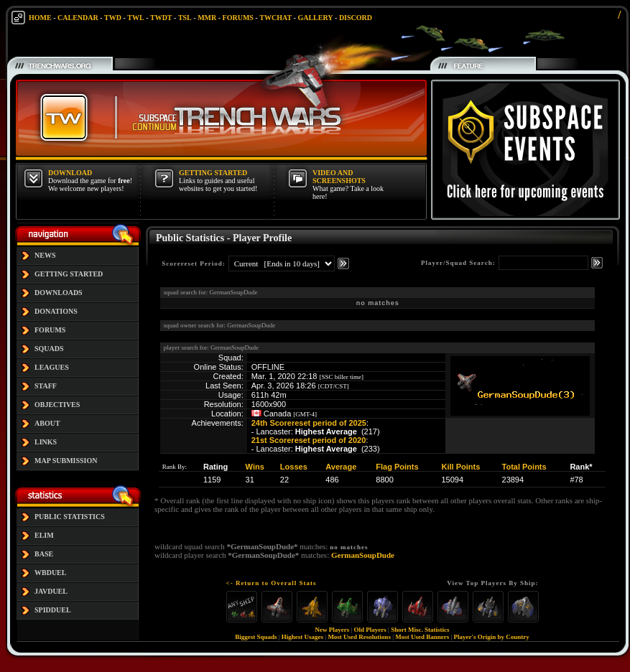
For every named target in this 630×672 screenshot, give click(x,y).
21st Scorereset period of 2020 (309, 440)
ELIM (44, 535)
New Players (333, 630)
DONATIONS (56, 311)
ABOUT (47, 423)
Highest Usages (302, 637)
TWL (135, 18)
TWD (113, 18)
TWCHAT (275, 18)
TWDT (161, 18)
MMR (207, 18)
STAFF (46, 386)
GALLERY (315, 18)
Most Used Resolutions (359, 637)
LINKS (46, 442)
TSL (185, 18)
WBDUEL (50, 573)
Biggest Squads (256, 637)
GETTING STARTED (69, 274)
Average (341, 467)
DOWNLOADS (59, 293)
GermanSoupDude (363, 555)
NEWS (45, 255)
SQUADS (49, 349)
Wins (255, 467)
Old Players (370, 630)
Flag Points (397, 467)
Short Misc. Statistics (420, 630)
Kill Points (461, 467)
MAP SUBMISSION (66, 461)
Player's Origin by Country (492, 637)
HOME (40, 18)
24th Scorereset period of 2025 (309, 423)
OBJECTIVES (57, 405)
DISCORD (356, 18)
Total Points (524, 467)
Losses (294, 467)
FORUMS (238, 18)
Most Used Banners (422, 637)
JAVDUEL (51, 591)
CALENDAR (78, 18)
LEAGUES (52, 367)
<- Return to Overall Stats (272, 583)
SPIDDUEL (53, 610)
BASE (44, 554)
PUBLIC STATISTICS (70, 517)
